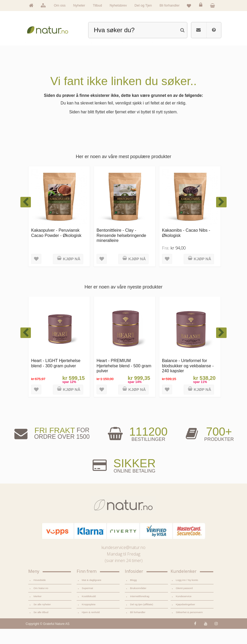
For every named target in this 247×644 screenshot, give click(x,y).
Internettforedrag (140, 611)
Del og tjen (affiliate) (142, 620)
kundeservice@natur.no (124, 563)
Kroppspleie (89, 620)
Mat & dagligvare (92, 595)
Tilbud (97, 5)
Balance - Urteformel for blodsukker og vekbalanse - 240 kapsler (188, 381)
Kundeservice (184, 611)
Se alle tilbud (41, 627)
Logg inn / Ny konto (187, 595)
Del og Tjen (143, 5)
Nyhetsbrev (118, 5)
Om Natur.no (41, 603)
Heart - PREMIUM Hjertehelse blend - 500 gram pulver (124, 381)
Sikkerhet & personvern (189, 627)
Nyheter (79, 5)
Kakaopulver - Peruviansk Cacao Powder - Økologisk (56, 248)
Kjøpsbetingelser (186, 620)
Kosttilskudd (89, 611)
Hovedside (40, 595)
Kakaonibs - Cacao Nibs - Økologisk (186, 248)
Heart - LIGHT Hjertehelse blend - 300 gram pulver (56, 378)
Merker (38, 611)
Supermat (88, 603)
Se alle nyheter (42, 620)
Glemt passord (184, 603)
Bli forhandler (170, 5)
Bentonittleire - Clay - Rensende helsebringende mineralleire (121, 250)
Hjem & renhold (91, 627)
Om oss (60, 5)
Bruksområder (138, 603)
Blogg (133, 595)
